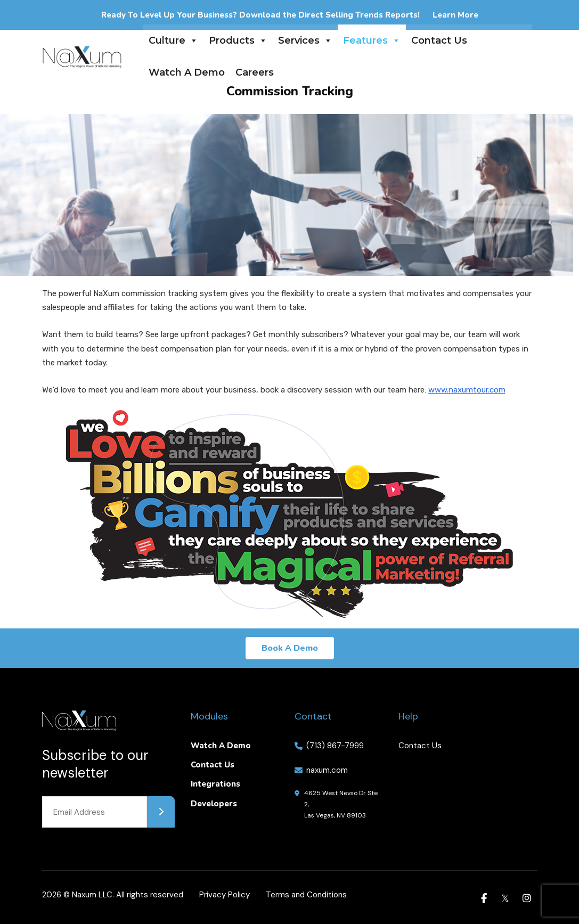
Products (238, 40)
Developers (214, 804)
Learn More (455, 15)
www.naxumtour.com (467, 390)
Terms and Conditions (306, 895)
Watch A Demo (187, 72)
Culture (173, 40)
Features (372, 40)
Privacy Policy (225, 895)
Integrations (215, 784)
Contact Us (439, 40)
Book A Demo (290, 648)
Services (305, 40)
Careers (255, 72)
